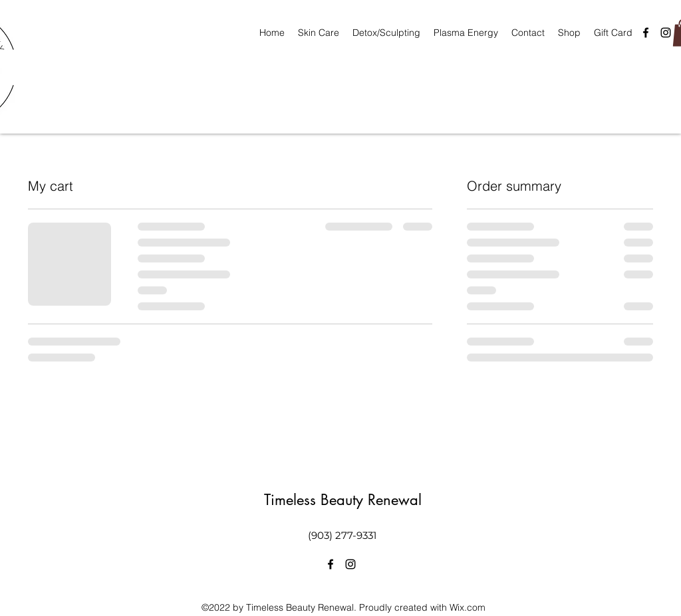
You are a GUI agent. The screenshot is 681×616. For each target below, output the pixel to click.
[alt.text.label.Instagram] (666, 33)
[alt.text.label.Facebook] (646, 33)
